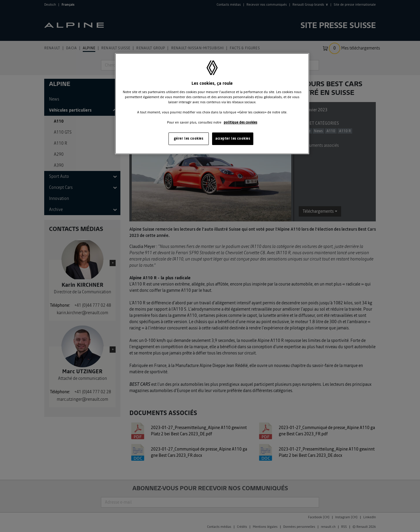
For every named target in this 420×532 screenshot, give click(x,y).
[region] (212, 104)
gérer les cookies (189, 138)
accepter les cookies (233, 138)
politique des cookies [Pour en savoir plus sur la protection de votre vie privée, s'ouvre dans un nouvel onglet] (240, 122)
